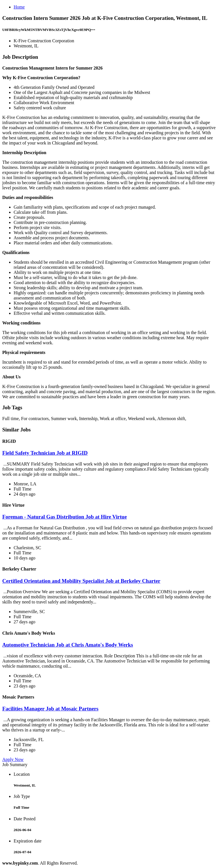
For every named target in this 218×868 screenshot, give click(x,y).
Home (19, 7)
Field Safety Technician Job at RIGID (45, 453)
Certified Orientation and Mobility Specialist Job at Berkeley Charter (81, 581)
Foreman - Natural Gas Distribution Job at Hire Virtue (65, 517)
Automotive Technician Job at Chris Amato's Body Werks (68, 645)
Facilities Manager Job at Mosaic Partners (50, 709)
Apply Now (13, 759)
